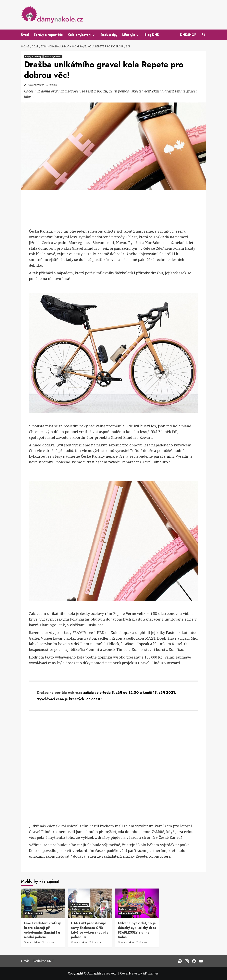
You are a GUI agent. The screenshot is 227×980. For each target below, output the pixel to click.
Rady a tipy (109, 35)
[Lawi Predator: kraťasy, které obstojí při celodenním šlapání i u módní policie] (43, 903)
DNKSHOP (188, 35)
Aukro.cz (75, 693)
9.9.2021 (54, 85)
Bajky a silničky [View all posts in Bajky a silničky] (33, 56)
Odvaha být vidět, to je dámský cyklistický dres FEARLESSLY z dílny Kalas (137, 930)
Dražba (43, 693)
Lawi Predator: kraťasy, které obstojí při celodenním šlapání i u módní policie (43, 930)
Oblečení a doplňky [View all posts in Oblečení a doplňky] (129, 913)
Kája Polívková (36, 85)
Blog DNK (152, 35)
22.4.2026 (50, 942)
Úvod (25, 35)
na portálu (58, 693)
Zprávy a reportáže (48, 35)
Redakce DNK (44, 961)
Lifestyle (131, 35)
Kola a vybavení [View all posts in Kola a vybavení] (53, 56)
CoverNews (129, 973)
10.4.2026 (97, 942)
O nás (25, 961)
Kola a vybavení (82, 35)
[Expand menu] (94, 35)
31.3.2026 (144, 942)
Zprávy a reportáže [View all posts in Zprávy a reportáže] (82, 913)
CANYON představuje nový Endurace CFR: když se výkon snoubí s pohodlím (90, 930)
